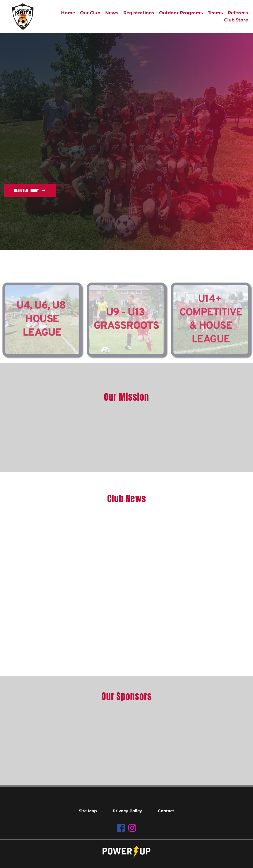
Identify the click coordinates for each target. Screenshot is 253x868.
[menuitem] (68, 13)
